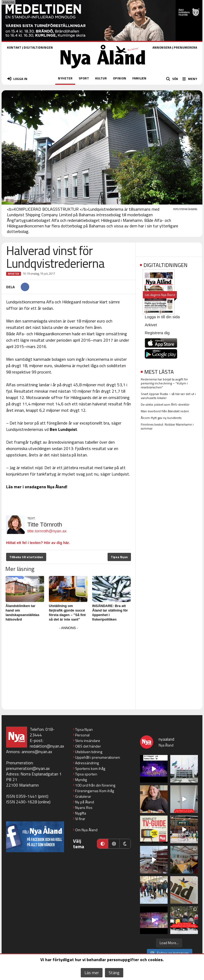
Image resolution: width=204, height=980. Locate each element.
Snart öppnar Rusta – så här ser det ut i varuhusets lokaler (168, 396)
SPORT (84, 78)
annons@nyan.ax (37, 752)
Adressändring (87, 763)
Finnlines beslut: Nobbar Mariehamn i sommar (167, 426)
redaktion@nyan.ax (47, 746)
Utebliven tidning (89, 752)
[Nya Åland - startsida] (103, 70)
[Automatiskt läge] (103, 844)
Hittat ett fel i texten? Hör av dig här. (38, 543)
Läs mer (92, 973)
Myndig (81, 780)
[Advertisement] (69, 669)
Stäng (114, 973)
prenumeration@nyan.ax (28, 768)
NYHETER (65, 78)
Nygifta (81, 813)
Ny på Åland (85, 802)
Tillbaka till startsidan (26, 557)
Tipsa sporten (86, 774)
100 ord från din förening (95, 785)
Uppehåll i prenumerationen (98, 757)
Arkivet (151, 325)
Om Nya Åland (86, 830)
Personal (82, 735)
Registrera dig (157, 333)
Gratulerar (83, 796)
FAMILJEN (139, 78)
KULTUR (101, 78)
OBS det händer (88, 746)
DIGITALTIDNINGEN (38, 47)
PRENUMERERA (185, 47)
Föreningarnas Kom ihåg (95, 791)
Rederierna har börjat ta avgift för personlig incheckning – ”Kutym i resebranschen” (164, 383)
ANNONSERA (162, 47)
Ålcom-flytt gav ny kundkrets (161, 418)
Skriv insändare (88, 741)
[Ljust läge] (114, 844)
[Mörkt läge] (125, 844)
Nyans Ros (84, 807)
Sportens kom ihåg (90, 768)
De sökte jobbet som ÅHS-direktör (165, 404)
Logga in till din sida (162, 317)
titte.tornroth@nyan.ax (47, 531)
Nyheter (14, 274)
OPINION (120, 78)
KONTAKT (14, 47)
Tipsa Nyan (119, 557)
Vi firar (80, 819)
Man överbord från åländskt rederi (165, 411)
